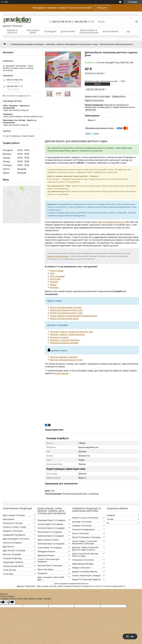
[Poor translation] (11, 602)
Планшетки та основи (13, 523)
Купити (97, 84)
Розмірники (42, 573)
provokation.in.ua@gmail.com (18, 96)
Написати (102, 8)
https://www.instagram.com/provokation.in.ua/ (23, 116)
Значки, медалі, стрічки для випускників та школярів (85, 542)
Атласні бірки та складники (50, 548)
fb (108, 523)
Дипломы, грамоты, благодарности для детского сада (72, 44)
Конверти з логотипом (13, 531)
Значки (53, 313)
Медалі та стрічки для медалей (86, 579)
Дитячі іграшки (57, 271)
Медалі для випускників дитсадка (66, 307)
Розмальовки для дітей (13, 566)
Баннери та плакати (59, 337)
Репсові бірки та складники (50, 532)
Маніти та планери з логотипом (86, 537)
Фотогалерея (110, 32)
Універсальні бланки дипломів (64, 343)
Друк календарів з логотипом (16, 539)
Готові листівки (9, 570)
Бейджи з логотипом (81, 568)
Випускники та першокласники (89, 32)
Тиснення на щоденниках (83, 529)
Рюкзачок (55, 287)
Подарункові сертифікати (14, 535)
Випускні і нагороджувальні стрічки (66, 360)
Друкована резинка (46, 555)
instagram (111, 515)
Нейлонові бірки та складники (51, 544)
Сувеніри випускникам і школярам (27, 44)
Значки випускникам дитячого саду (66, 310)
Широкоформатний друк (83, 564)
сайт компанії (62, 373)
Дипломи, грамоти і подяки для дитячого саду (71, 332)
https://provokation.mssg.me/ (16, 110)
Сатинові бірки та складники (50, 524)
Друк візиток (8, 547)
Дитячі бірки (68, 32)
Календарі (50, 32)
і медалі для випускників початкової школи (77, 316)
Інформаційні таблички (13, 562)
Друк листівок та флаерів (14, 550)
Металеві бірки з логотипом (50, 565)
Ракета (53, 285)
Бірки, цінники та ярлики (14, 515)
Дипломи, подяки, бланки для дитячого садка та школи (85, 549)
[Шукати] (137, 22)
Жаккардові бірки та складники (51, 520)
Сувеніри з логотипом (82, 526)
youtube (110, 519)
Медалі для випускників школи (64, 319)
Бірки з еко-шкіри (45, 569)
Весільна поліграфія (12, 554)
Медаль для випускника (58, 256)
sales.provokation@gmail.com (111, 222)
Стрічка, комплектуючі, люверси (86, 575)
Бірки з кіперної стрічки (48, 540)
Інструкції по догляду (12, 558)
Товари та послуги (12, 32)
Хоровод (54, 282)
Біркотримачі (8, 519)
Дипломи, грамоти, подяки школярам (67, 334)
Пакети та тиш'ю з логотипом (85, 518)
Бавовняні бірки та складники (51, 536)
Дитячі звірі (55, 279)
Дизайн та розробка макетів (85, 572)
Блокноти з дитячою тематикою (65, 340)
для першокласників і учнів (69, 313)
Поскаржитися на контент (91, 586)
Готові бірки (8, 574)
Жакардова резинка (46, 551)
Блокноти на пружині (12, 543)
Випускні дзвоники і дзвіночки (64, 357)
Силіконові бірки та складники (51, 528)
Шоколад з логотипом (82, 522)
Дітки (52, 273)
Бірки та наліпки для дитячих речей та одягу (85, 555)
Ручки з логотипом (80, 533)
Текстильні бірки (33, 32)
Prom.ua (85, 584)
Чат (130, 636)
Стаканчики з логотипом (83, 560)
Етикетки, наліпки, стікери (15, 527)
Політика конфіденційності (114, 586)
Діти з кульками (57, 276)
